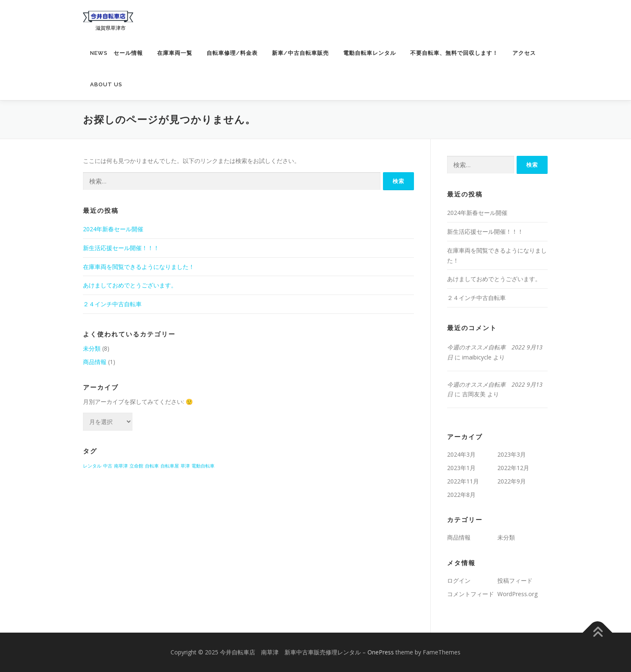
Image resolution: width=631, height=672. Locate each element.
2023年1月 (461, 468)
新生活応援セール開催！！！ (124, 248)
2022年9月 (512, 481)
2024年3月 (461, 454)
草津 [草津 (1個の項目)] (185, 466)
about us (106, 84)
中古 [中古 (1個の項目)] (108, 466)
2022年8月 (461, 495)
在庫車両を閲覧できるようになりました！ (139, 267)
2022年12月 (513, 468)
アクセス (524, 53)
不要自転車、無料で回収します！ (454, 53)
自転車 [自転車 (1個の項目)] (152, 466)
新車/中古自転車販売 (300, 53)
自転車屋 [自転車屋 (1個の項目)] (170, 466)
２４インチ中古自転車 (112, 304)
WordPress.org (517, 594)
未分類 (92, 348)
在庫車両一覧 (175, 53)
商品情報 (95, 362)
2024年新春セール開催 (113, 229)
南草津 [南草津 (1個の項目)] (121, 466)
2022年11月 (463, 481)
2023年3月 (512, 454)
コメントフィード (471, 594)
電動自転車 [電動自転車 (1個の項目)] (203, 466)
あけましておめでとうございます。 (130, 285)
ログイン (459, 580)
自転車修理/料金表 (232, 53)
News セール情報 (116, 53)
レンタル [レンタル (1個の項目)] (92, 466)
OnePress (381, 652)
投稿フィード (515, 580)
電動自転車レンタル (370, 53)
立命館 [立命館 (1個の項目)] (136, 466)
